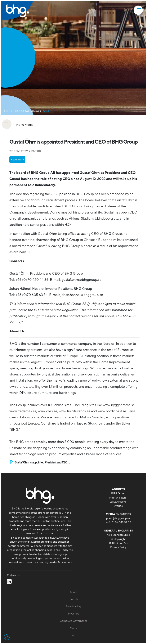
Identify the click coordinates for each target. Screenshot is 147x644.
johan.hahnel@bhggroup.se (82, 295)
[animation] (7, 124)
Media (17, 111)
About (74, 592)
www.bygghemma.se (119, 405)
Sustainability (74, 607)
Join (73, 635)
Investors (74, 614)
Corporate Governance (74, 621)
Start (7, 111)
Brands (74, 599)
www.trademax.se (23, 411)
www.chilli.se (48, 411)
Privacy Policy (118, 547)
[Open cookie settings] (7, 637)
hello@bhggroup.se (118, 535)
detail (46, 111)
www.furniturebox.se (75, 411)
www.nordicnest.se (112, 411)
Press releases (31, 111)
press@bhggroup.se (118, 518)
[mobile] (139, 10)
